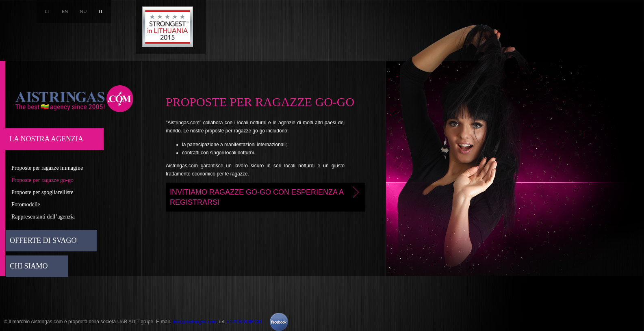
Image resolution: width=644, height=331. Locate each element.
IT (101, 11)
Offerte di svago (43, 240)
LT (47, 11)
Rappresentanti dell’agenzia (43, 217)
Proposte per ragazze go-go (42, 180)
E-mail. (164, 322)
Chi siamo (29, 266)
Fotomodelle (26, 204)
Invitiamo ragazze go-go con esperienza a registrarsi (266, 196)
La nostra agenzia (46, 139)
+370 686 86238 (244, 322)
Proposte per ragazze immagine (47, 168)
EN (65, 11)
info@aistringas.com (194, 322)
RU (83, 11)
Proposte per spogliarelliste (42, 192)
